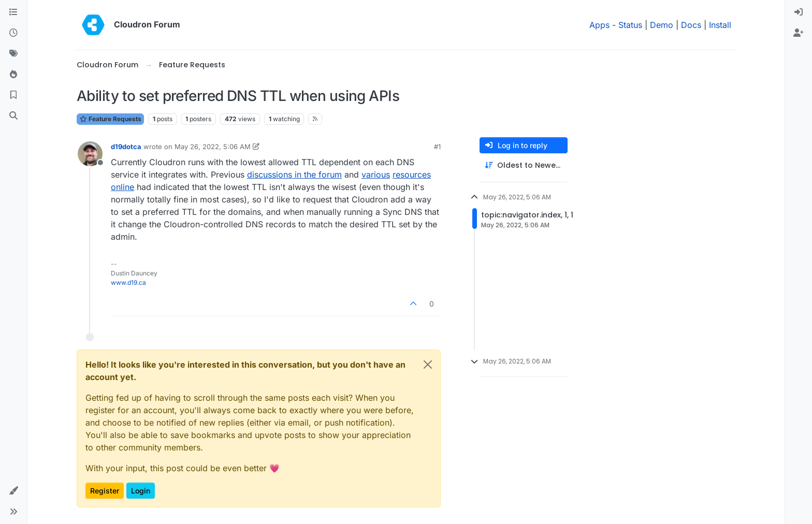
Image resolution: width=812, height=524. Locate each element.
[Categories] (13, 12)
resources (412, 174)
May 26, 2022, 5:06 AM (213, 147)
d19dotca (126, 147)
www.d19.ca (128, 282)
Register (105, 491)
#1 (437, 147)
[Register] (799, 33)
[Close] (428, 365)
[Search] (13, 116)
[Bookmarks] (13, 95)
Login (141, 491)
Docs (691, 25)
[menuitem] (799, 12)
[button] (13, 491)
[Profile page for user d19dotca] (90, 154)
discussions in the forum (294, 174)
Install (720, 25)
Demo (662, 25)
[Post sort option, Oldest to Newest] (524, 165)
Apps (599, 25)
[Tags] (13, 54)
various (376, 174)
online (122, 187)
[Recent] (13, 33)
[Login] (799, 12)
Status (630, 25)
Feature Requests (110, 119)
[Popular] (13, 75)
